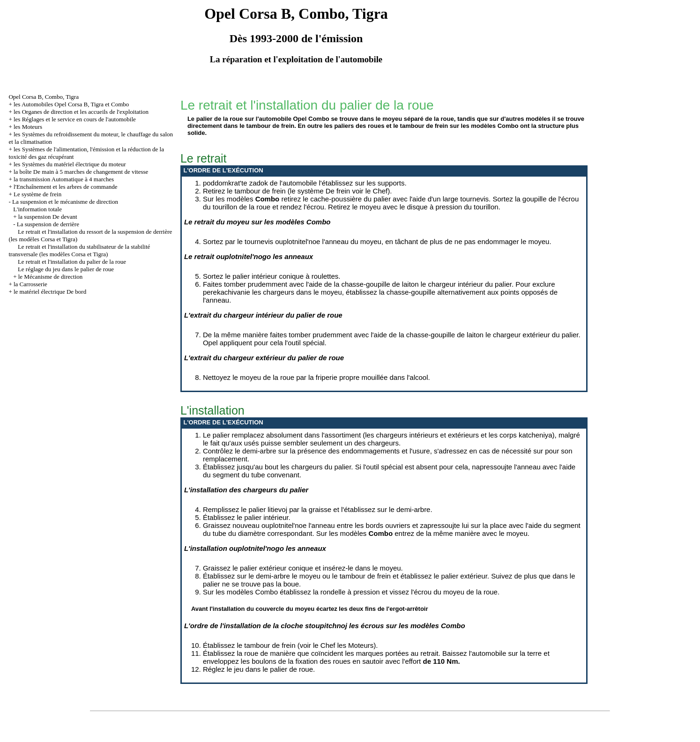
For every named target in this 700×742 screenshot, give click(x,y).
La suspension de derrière (48, 224)
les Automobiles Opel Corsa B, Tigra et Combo (71, 104)
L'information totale (37, 209)
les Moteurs (28, 127)
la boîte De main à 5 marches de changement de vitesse (81, 172)
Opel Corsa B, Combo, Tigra (44, 97)
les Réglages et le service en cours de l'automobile (75, 119)
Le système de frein (37, 194)
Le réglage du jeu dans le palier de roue (66, 269)
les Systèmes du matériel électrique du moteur (70, 164)
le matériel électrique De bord (50, 292)
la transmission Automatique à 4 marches (64, 179)
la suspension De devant (48, 217)
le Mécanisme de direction (51, 277)
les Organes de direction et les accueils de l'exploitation (81, 112)
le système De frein (320, 191)
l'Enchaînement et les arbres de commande (65, 187)
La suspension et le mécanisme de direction (65, 202)
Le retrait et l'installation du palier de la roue (72, 262)
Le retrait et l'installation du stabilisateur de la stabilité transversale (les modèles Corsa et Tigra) (79, 250)
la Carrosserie (30, 284)
